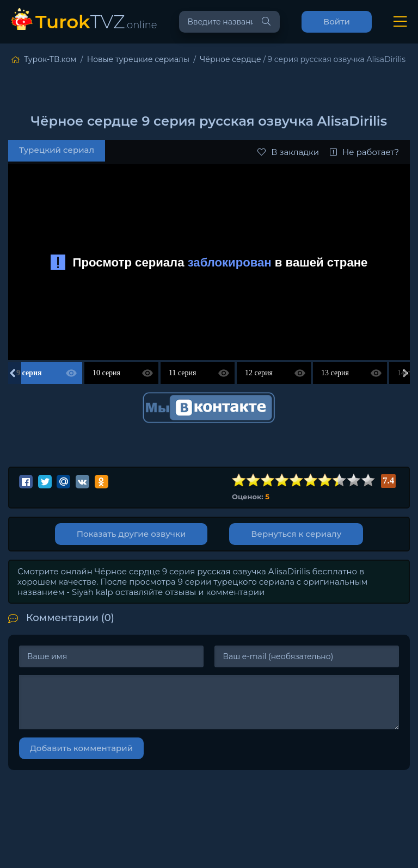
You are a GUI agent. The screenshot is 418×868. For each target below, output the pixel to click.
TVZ (96, 21)
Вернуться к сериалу (296, 534)
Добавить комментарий (81, 748)
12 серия (259, 373)
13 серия (335, 373)
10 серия (106, 373)
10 (368, 480)
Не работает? (364, 152)
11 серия (183, 373)
